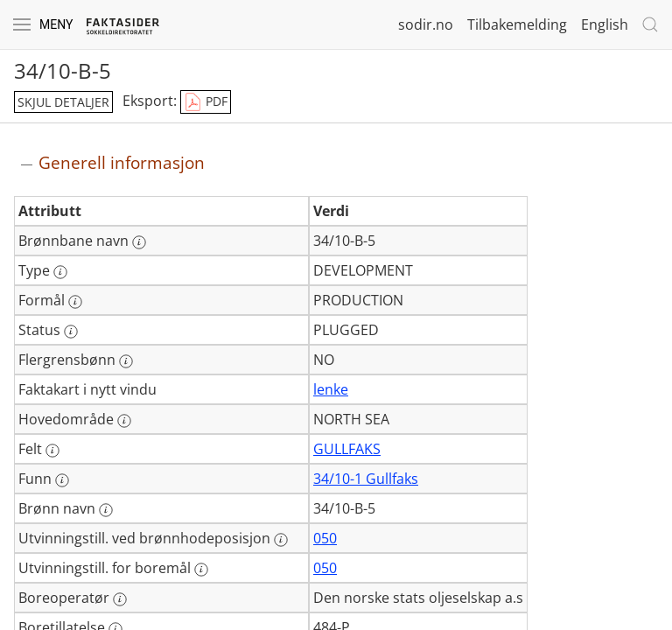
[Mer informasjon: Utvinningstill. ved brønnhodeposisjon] (281, 540)
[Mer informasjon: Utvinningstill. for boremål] (201, 570)
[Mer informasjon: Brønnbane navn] (139, 242)
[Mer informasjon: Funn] (62, 480)
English (605, 24)
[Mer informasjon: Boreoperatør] (120, 599)
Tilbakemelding (517, 24)
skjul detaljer (63, 102)
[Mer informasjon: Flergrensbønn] (126, 361)
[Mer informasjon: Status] (71, 332)
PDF (206, 102)
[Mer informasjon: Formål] (75, 302)
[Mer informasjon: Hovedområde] (124, 421)
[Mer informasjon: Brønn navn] (106, 510)
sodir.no (426, 24)
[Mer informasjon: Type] (60, 272)
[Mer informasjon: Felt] (52, 451)
